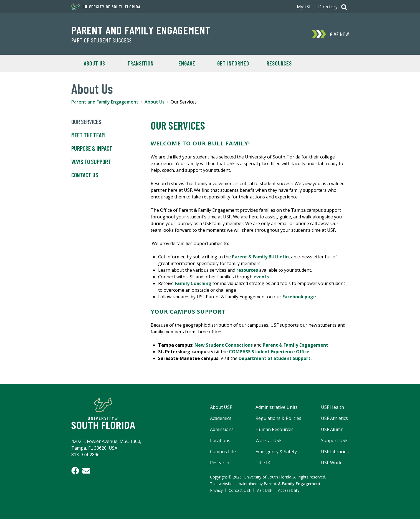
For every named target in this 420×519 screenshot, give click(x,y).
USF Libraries (335, 452)
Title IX (263, 463)
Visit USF (264, 490)
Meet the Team (88, 135)
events (261, 277)
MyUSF (304, 7)
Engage (187, 63)
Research (220, 463)
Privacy (216, 490)
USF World (332, 463)
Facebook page (299, 297)
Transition (141, 63)
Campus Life (223, 452)
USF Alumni (333, 429)
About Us (94, 63)
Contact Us (85, 175)
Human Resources (274, 429)
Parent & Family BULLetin (260, 257)
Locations (220, 440)
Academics (221, 418)
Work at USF (268, 440)
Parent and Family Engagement (141, 30)
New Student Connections (224, 345)
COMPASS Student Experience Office (269, 352)
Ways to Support (91, 162)
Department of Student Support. (275, 358)
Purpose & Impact (92, 148)
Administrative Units (277, 407)
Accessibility (289, 490)
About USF (221, 407)
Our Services (86, 122)
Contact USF (240, 490)
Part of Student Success (102, 40)
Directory (328, 7)
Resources (279, 63)
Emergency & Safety (276, 452)
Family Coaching (193, 283)
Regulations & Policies (278, 418)
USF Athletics (334, 418)
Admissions (222, 429)
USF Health (332, 407)
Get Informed (233, 63)
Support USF (334, 440)
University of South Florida (106, 7)
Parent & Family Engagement (295, 345)
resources (248, 270)
